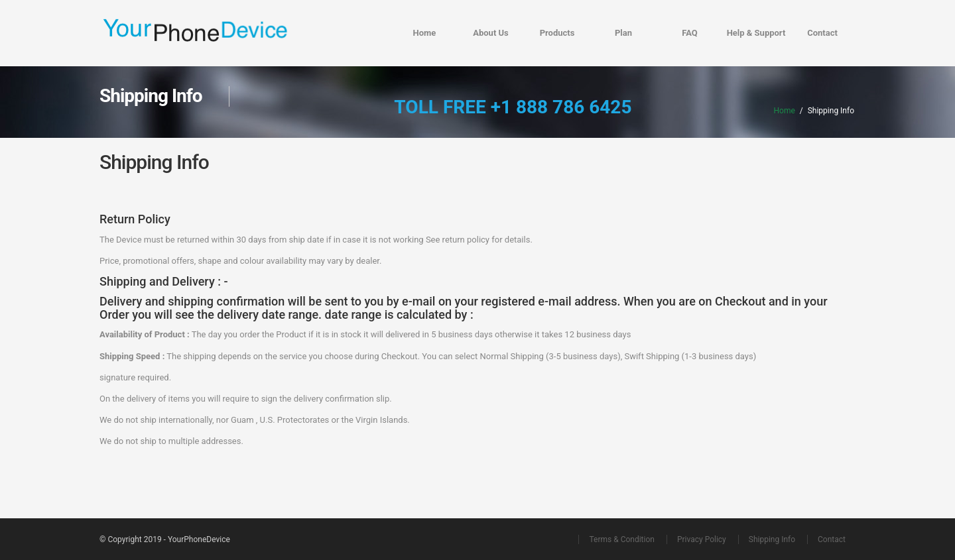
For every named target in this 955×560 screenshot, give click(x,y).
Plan (623, 33)
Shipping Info (772, 539)
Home (425, 33)
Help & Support (756, 33)
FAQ (690, 33)
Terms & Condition (621, 539)
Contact (822, 33)
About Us (491, 33)
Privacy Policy (702, 539)
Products (557, 33)
